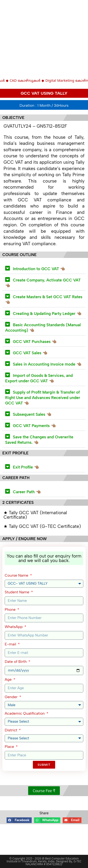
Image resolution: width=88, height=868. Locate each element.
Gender (12, 697)
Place (10, 747)
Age (9, 679)
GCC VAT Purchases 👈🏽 (35, 342)
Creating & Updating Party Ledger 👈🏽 (47, 314)
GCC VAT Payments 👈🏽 (34, 426)
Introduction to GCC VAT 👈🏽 (39, 269)
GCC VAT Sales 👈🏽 (30, 353)
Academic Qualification (25, 713)
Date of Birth (16, 662)
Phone (11, 609)
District (11, 730)
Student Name (17, 592)
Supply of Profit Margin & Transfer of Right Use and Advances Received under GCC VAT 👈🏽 (43, 398)
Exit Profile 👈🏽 (26, 467)
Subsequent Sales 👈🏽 (32, 414)
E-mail (11, 644)
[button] (44, 268)
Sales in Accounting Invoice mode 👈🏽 (47, 364)
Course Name (17, 575)
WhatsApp (14, 627)
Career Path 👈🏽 (27, 492)
